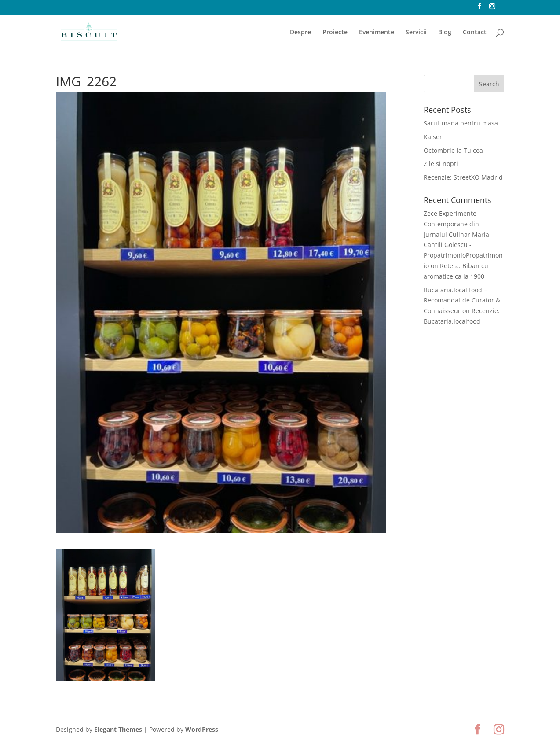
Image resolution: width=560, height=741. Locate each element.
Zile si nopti (441, 164)
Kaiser (433, 137)
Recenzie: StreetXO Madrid (463, 177)
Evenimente (377, 33)
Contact (475, 33)
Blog (445, 33)
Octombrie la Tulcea (453, 150)
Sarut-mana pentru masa (461, 123)
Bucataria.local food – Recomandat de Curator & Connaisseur (462, 300)
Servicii (416, 33)
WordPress (202, 729)
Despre (300, 33)
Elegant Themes (118, 729)
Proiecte (335, 33)
